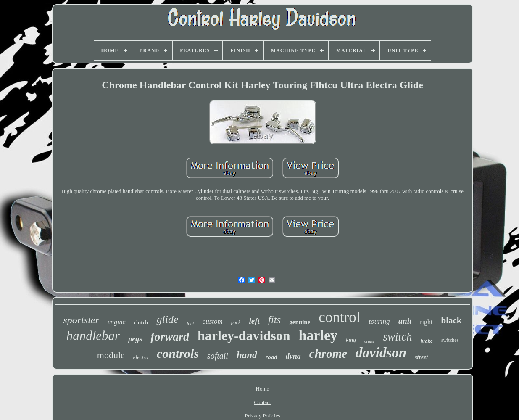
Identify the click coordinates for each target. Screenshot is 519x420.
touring (379, 321)
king (351, 340)
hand (247, 355)
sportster (81, 320)
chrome (328, 354)
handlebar (93, 336)
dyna (293, 356)
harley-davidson (244, 335)
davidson (381, 353)
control (339, 317)
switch (398, 337)
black (451, 320)
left (254, 321)
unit (405, 321)
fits (275, 320)
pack (236, 322)
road (271, 357)
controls (178, 353)
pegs (135, 339)
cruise (369, 341)
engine (117, 322)
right (426, 322)
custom (213, 321)
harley (318, 335)
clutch (141, 322)
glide (167, 319)
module (111, 355)
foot (190, 323)
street (421, 357)
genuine (300, 322)
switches (450, 340)
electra (141, 357)
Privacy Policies (262, 416)
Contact (262, 402)
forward (170, 337)
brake (427, 341)
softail (218, 356)
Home (263, 389)
